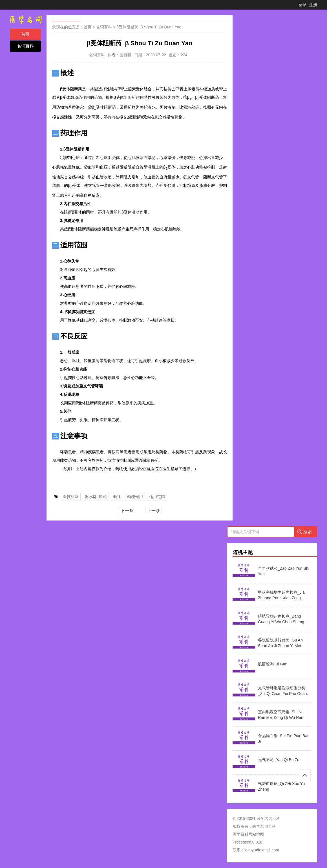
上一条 (153, 511)
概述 (117, 497)
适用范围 (157, 497)
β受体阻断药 (96, 497)
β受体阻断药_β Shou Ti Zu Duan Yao (149, 27)
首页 (25, 34)
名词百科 (25, 46)
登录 (302, 5)
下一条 (127, 511)
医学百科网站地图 (248, 834)
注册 (313, 5)
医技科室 (71, 497)
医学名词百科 (264, 826)
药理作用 (135, 497)
